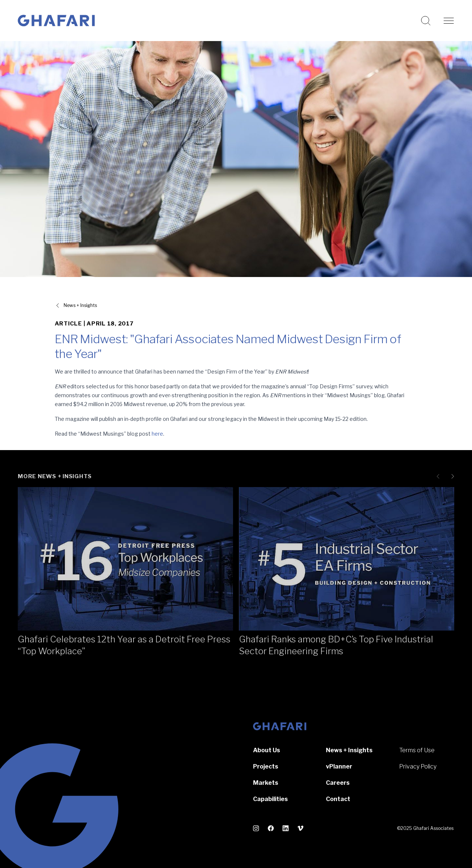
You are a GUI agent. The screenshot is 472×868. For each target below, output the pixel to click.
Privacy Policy (418, 766)
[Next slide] (451, 476)
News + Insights (349, 750)
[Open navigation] (449, 21)
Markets (266, 783)
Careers (338, 783)
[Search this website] (426, 21)
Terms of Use (417, 750)
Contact (338, 799)
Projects (266, 766)
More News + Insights (55, 476)
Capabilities (270, 799)
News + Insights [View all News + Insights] (80, 305)
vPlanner (339, 766)
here (157, 434)
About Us (267, 750)
